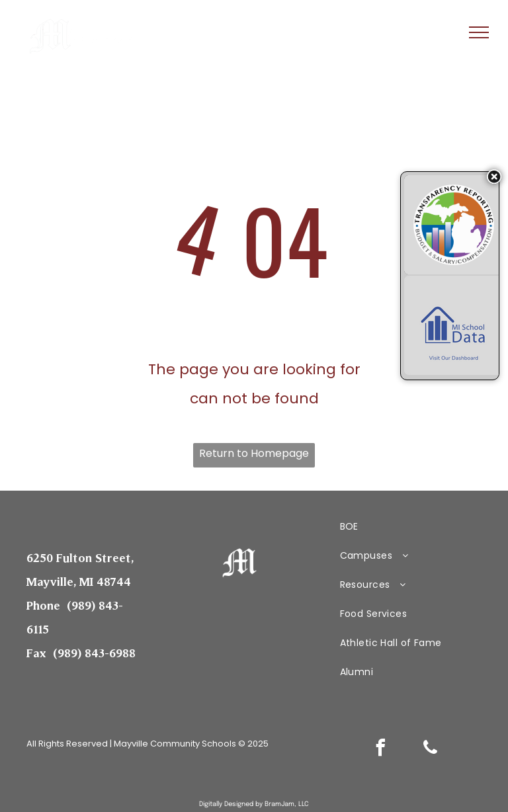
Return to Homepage (254, 453)
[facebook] (381, 750)
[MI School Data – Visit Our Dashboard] (454, 325)
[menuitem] (406, 526)
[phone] (431, 750)
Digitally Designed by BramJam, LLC (254, 804)
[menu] (479, 32)
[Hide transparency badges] (494, 177)
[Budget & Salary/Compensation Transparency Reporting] (454, 225)
